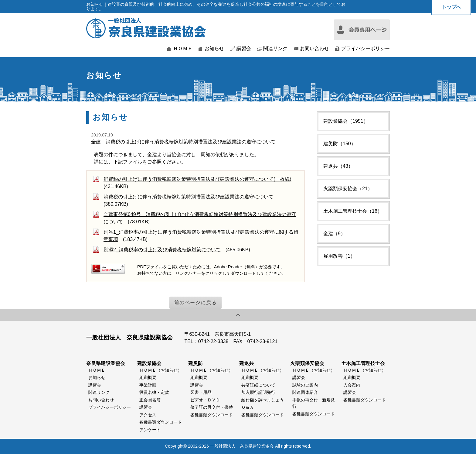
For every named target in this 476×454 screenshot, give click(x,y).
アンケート (150, 430)
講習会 (244, 49)
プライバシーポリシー (365, 49)
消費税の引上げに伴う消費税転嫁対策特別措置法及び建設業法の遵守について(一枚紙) (197, 179)
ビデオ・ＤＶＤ (205, 400)
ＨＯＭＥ (183, 49)
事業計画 (148, 385)
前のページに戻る (196, 303)
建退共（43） (338, 166)
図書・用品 (201, 392)
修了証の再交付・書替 (212, 407)
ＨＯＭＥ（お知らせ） (161, 370)
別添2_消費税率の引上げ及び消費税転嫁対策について (162, 250)
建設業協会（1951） (346, 121)
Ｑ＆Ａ (248, 407)
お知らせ (214, 49)
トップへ (451, 7)
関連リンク (275, 49)
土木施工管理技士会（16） (353, 211)
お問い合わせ (314, 49)
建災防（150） (340, 144)
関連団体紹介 (305, 392)
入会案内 (352, 385)
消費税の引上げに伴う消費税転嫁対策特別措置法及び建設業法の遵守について (189, 197)
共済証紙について (258, 385)
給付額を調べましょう (263, 400)
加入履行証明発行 (258, 392)
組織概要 (148, 377)
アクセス (148, 415)
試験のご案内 (305, 385)
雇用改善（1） (339, 256)
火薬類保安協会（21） (348, 189)
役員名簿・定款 (154, 392)
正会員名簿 (150, 400)
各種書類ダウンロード (161, 422)
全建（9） (334, 234)
